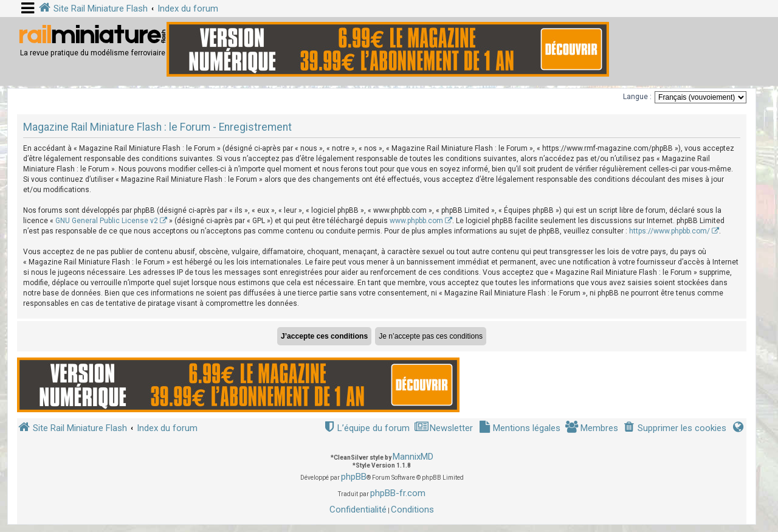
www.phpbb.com (416, 221)
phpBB (354, 477)
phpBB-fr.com (398, 493)
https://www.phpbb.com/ (670, 231)
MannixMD (413, 457)
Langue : (637, 97)
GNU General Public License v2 (107, 221)
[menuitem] (675, 428)
